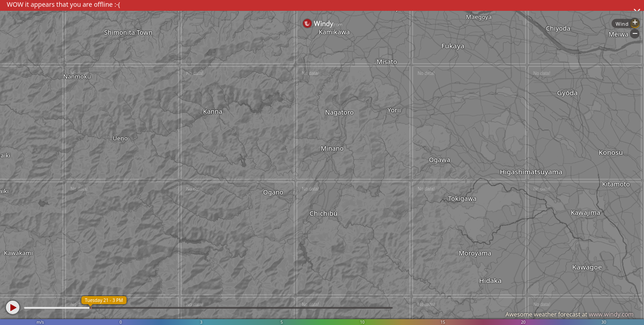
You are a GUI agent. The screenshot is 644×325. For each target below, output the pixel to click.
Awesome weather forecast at (569, 314)
